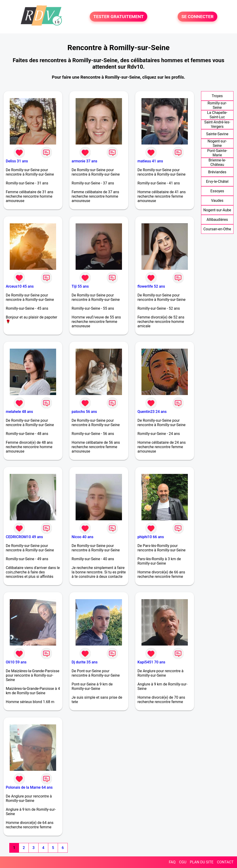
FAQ (172, 862)
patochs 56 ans (84, 412)
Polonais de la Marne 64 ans (29, 787)
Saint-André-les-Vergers (217, 124)
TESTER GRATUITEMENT (119, 17)
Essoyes (217, 191)
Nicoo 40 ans (83, 537)
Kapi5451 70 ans (151, 662)
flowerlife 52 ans (151, 286)
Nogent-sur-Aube (217, 210)
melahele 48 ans (19, 412)
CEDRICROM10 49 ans (24, 537)
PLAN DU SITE (202, 862)
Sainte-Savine (217, 134)
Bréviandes (217, 172)
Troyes (217, 96)
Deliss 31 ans (17, 161)
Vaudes (217, 201)
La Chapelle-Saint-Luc (217, 115)
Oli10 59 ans (16, 662)
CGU (183, 862)
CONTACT (225, 862)
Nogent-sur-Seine (217, 143)
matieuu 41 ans (150, 161)
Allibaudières (217, 220)
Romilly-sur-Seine (217, 105)
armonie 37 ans (85, 161)
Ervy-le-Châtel (217, 182)
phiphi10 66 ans (151, 537)
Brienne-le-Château (217, 162)
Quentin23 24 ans (152, 412)
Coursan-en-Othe (217, 229)
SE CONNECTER (197, 17)
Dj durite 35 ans (85, 662)
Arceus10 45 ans (20, 286)
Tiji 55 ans (80, 286)
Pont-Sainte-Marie (217, 153)
